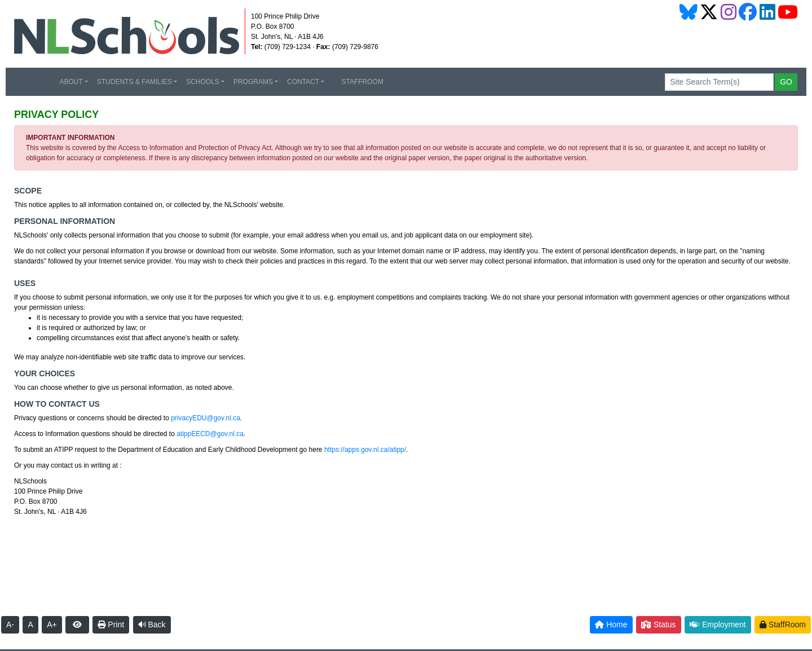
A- (10, 624)
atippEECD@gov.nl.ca (210, 434)
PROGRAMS (253, 82)
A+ (52, 624)
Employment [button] (718, 624)
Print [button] (111, 624)
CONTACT (303, 82)
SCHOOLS (203, 82)
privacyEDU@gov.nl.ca (206, 418)
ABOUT (71, 82)
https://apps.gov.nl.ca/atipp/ (365, 450)
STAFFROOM (358, 82)
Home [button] (611, 624)
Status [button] (659, 624)
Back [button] (152, 624)
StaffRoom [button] (783, 624)
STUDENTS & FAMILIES (134, 82)
